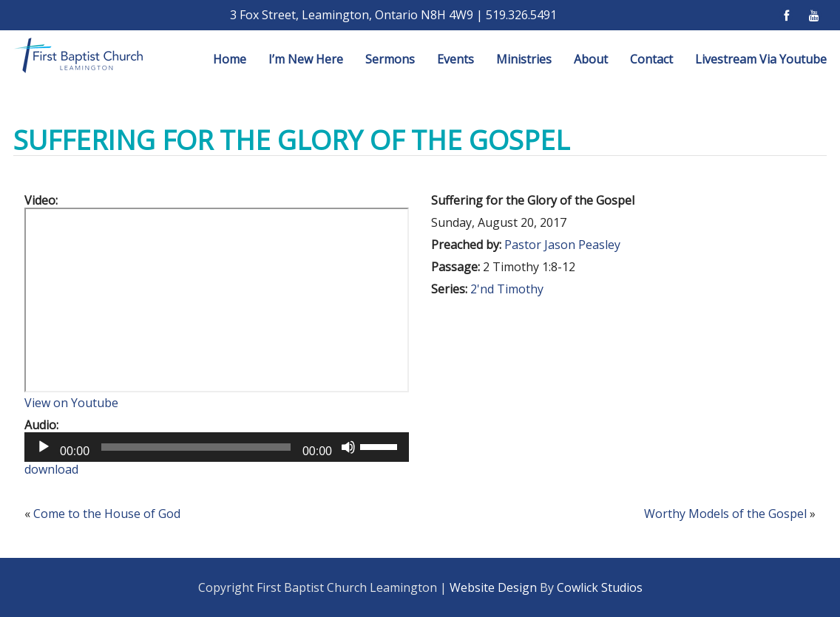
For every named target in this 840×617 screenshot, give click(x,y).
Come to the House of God (107, 514)
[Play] (44, 447)
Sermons (390, 59)
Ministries (524, 59)
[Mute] (348, 447)
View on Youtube (71, 403)
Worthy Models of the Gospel (725, 514)
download (51, 469)
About (591, 59)
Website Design (493, 587)
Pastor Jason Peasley (562, 245)
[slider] (196, 447)
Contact (651, 59)
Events (455, 59)
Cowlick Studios (600, 587)
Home (230, 59)
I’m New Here (306, 59)
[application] (217, 447)
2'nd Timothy (507, 289)
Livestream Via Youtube (761, 59)
